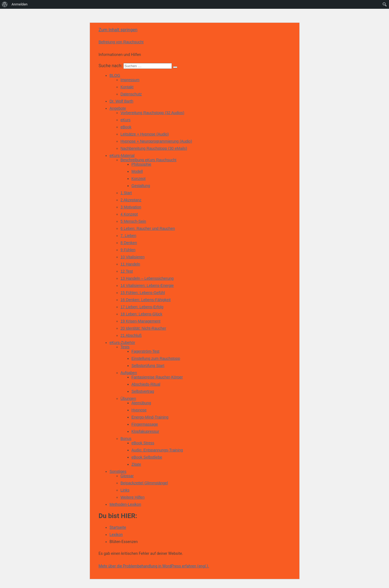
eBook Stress (143, 443)
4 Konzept (129, 214)
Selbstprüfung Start (148, 366)
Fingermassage (145, 424)
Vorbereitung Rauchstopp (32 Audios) (153, 113)
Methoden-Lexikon (125, 504)
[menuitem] (5, 4)
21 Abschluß (131, 335)
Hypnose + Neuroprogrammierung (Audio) (156, 141)
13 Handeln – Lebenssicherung (147, 278)
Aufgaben (129, 373)
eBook (126, 127)
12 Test (127, 271)
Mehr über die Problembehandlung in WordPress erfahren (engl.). (154, 566)
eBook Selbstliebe (147, 457)
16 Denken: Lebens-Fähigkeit (146, 300)
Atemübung (141, 403)
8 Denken (129, 243)
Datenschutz (131, 94)
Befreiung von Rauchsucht (121, 42)
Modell (137, 171)
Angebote (118, 108)
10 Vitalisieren (133, 257)
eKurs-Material (122, 156)
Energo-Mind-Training (150, 417)
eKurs (126, 120)
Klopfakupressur (145, 431)
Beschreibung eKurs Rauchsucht (149, 160)
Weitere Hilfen (133, 497)
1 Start (126, 193)
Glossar (127, 476)
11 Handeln (130, 264)
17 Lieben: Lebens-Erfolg (142, 307)
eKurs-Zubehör (122, 343)
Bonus (126, 439)
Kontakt (127, 87)
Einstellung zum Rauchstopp (156, 358)
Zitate (136, 464)
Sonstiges (118, 471)
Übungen (128, 398)
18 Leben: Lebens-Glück (142, 314)
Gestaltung (141, 186)
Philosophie (141, 164)
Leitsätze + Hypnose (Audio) (145, 134)
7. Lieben (129, 236)
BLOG (115, 75)
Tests (125, 347)
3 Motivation (131, 207)
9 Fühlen (128, 250)
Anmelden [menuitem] (20, 4)
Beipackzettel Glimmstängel (144, 483)
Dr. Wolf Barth (122, 101)
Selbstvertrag (143, 391)
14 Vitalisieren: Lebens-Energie (147, 285)
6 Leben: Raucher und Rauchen (148, 228)
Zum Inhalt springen (118, 30)
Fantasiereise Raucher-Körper (157, 377)
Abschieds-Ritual (146, 384)
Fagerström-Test (146, 351)
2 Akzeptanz (131, 200)
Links (125, 490)
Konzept (139, 179)
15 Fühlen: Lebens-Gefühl (143, 293)
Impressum (130, 80)
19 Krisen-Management (141, 321)
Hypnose (139, 410)
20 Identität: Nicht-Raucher (144, 328)
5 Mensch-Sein (133, 221)
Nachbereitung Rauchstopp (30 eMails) (154, 148)
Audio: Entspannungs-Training (157, 450)
